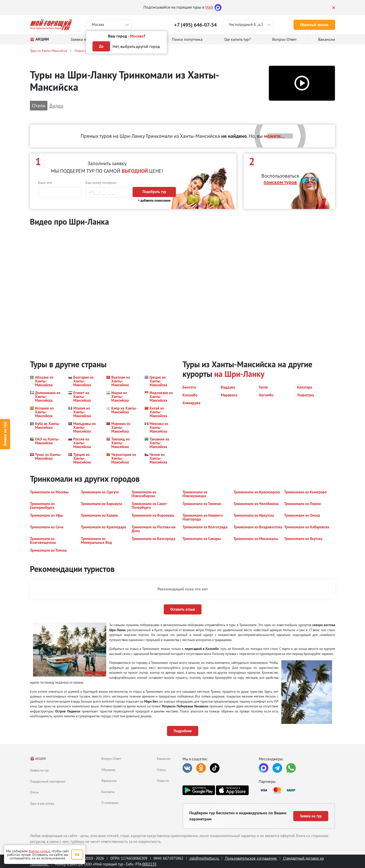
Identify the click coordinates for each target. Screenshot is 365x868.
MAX (209, 7)
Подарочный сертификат (48, 781)
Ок (77, 854)
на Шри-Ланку (239, 374)
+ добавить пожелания (154, 200)
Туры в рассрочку (42, 803)
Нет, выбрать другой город (136, 46)
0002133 (149, 864)
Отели (34, 792)
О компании (110, 803)
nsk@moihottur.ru (204, 858)
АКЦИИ (38, 759)
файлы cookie (39, 851)
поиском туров (280, 182)
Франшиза (109, 781)
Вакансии (164, 759)
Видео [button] (56, 105)
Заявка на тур (5, 434)
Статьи (161, 770)
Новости (163, 781)
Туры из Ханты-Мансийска (49, 51)
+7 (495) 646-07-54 (195, 25)
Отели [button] (39, 105)
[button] (302, 83)
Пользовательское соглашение (251, 858)
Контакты (108, 792)
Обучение (108, 770)
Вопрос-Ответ (111, 759)
